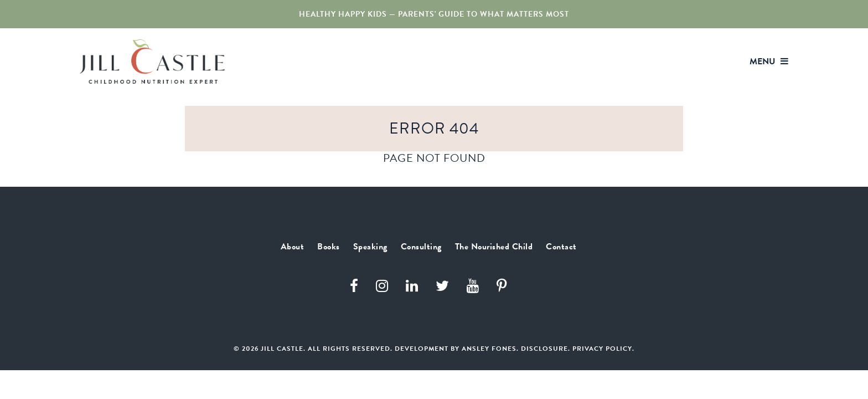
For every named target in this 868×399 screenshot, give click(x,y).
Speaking (505, 62)
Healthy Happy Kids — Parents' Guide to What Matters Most (434, 14)
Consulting (566, 62)
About (414, 62)
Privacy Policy (602, 360)
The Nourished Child (655, 62)
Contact (736, 62)
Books (456, 62)
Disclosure (544, 360)
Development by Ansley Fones (456, 360)
